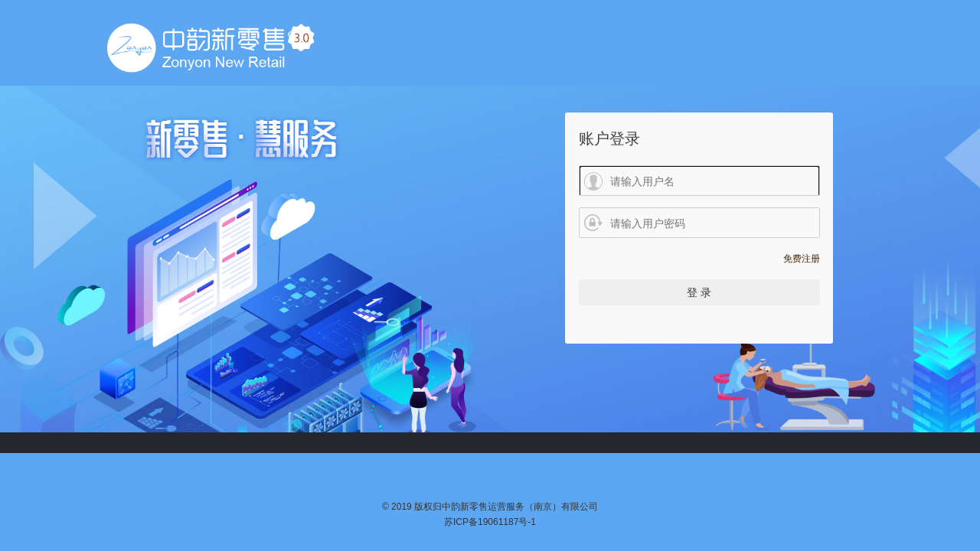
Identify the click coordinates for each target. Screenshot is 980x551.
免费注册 (802, 259)
